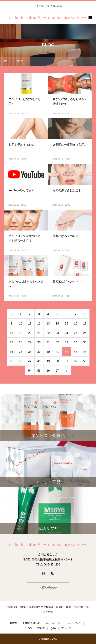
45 (11, 361)
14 (57, 323)
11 (30, 323)
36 (11, 352)
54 (30, 371)
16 (76, 323)
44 (85, 352)
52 (76, 361)
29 (30, 342)
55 (39, 371)
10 (21, 323)
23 (57, 333)
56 (48, 371)
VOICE (41, 628)
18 (11, 333)
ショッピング (74, 623)
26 (85, 333)
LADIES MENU (32, 623)
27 (11, 342)
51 (66, 361)
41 (57, 352)
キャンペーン (53, 623)
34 (76, 342)
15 (66, 323)
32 (57, 342)
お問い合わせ (48, 588)
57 (57, 371)
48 (39, 361)
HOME (14, 623)
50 (57, 361)
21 (39, 333)
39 (39, 352)
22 (48, 333)
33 (66, 342)
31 (48, 342)
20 (30, 333)
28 (21, 342)
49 (48, 361)
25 (76, 333)
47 (30, 361)
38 (30, 352)
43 (76, 352)
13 (48, 323)
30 (39, 342)
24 (66, 333)
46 (21, 361)
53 (85, 361)
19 (21, 333)
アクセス (66, 628)
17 (85, 323)
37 (21, 352)
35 (85, 342)
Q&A (53, 628)
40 (48, 352)
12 (39, 323)
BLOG (24, 114)
